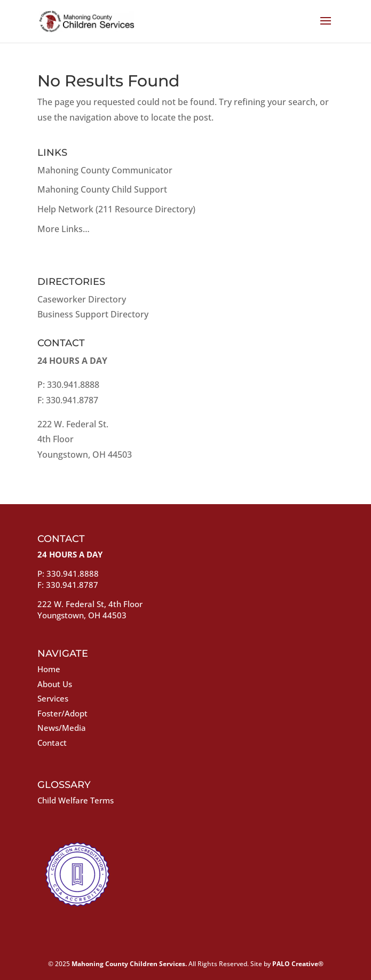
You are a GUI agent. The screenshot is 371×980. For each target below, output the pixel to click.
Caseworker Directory (82, 299)
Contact (52, 743)
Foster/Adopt (62, 713)
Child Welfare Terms (76, 800)
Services (53, 698)
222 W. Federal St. (73, 424)
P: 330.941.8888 (68, 385)
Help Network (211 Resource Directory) (116, 209)
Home (49, 669)
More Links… (64, 229)
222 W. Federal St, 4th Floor (90, 604)
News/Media (62, 728)
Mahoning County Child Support (102, 189)
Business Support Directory (93, 314)
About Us (55, 684)
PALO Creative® (298, 964)
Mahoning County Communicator (105, 170)
